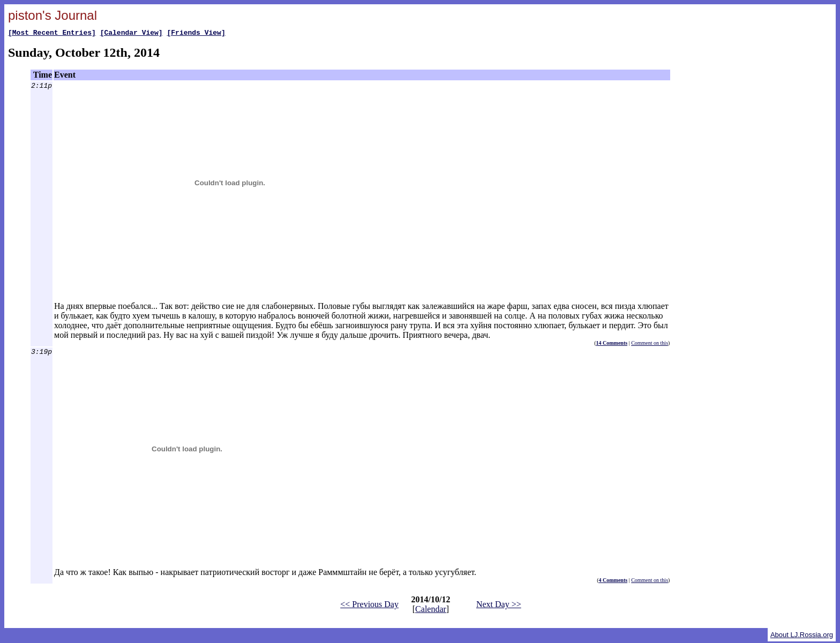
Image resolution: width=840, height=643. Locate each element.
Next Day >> (499, 606)
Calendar (431, 611)
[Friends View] (196, 34)
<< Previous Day (369, 606)
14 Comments (612, 345)
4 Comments (613, 582)
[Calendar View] (132, 34)
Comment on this (650, 345)
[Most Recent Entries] (52, 34)
